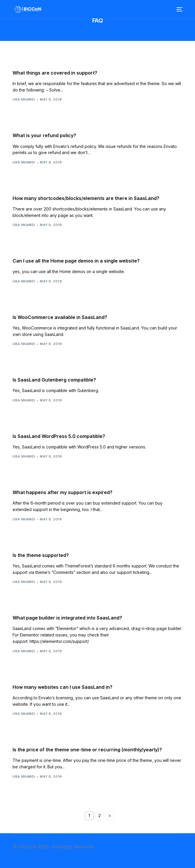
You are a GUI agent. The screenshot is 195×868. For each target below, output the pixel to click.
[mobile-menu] (179, 9)
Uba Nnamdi (24, 99)
